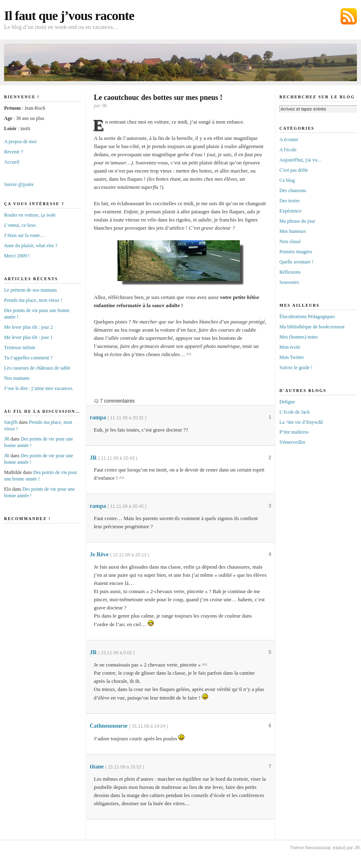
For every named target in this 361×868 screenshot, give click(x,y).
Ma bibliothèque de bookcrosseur (312, 327)
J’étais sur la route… (24, 235)
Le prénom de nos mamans (30, 290)
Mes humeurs (293, 231)
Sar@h (11, 422)
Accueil (12, 162)
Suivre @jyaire (19, 184)
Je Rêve (99, 555)
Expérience (290, 211)
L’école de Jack (295, 412)
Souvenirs (289, 282)
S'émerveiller (292, 442)
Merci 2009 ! (17, 256)
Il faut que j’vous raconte (69, 15)
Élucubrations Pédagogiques (307, 317)
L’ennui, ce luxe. (20, 225)
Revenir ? (13, 152)
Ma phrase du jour (297, 221)
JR (93, 458)
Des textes (290, 201)
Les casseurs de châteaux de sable (37, 368)
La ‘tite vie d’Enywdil (301, 422)
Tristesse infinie (20, 348)
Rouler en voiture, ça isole (30, 215)
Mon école (290, 347)
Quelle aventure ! (296, 262)
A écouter (289, 139)
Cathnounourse (109, 726)
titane (97, 767)
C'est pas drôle (294, 170)
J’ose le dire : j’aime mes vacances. (39, 388)
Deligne (287, 402)
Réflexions (290, 272)
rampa (98, 417)
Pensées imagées (296, 252)
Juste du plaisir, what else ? (31, 246)
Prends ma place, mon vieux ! (33, 300)
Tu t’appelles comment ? (28, 358)
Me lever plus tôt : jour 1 (28, 337)
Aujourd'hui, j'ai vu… (301, 160)
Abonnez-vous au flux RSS (349, 16)
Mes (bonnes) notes (299, 337)
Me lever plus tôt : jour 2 (28, 327)
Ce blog (287, 180)
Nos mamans (17, 378)
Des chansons (293, 190)
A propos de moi (20, 142)
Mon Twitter (292, 357)
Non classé (290, 241)
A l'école (288, 150)
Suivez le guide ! (296, 368)
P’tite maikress (294, 432)
